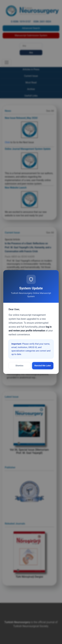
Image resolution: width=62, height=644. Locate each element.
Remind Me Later (43, 366)
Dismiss (19, 366)
